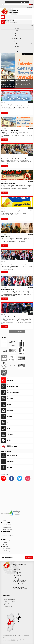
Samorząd (17, 28)
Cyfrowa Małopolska (7, 529)
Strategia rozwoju (6, 552)
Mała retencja (7, 603)
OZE (17, 51)
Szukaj (31, 4)
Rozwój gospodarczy (17, 38)
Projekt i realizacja (13, 641)
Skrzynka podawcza (7, 528)
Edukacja (17, 44)
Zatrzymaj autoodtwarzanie (28, 54)
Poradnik (5, 533)
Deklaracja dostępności (9, 600)
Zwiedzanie (5, 543)
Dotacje (17, 36)
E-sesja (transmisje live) (9, 601)
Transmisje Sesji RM (7, 524)
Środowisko (17, 41)
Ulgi (3, 537)
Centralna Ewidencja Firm (8, 535)
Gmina (17, 31)
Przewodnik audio (6, 541)
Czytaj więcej (4, 113)
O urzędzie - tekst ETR (9, 598)
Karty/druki (5, 526)
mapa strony (30, 7)
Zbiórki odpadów (8, 607)
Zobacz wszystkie (29, 558)
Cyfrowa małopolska (9, 605)
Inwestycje (17, 33)
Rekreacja (17, 46)
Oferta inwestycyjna (7, 548)
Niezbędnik (5, 544)
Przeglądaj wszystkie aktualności (17, 331)
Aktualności (30, 102)
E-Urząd (17, 49)
